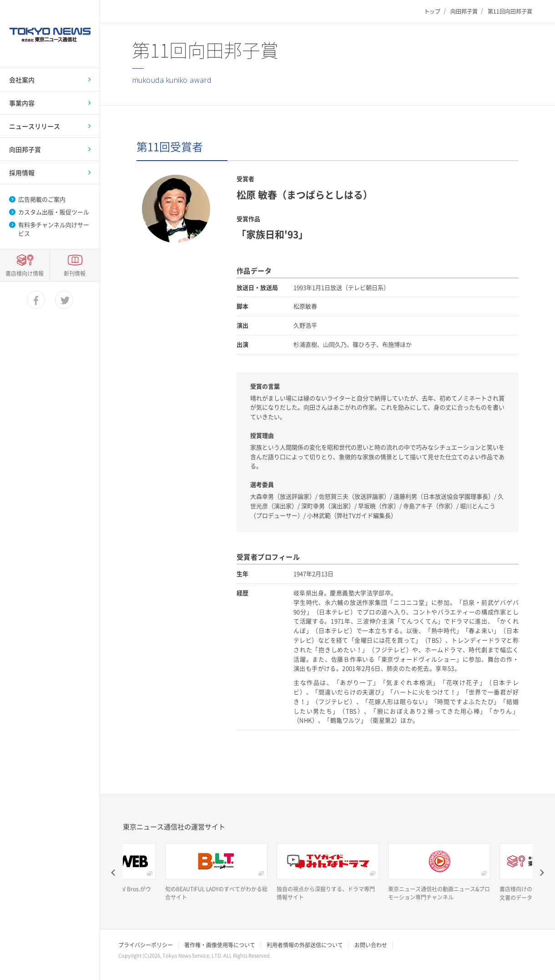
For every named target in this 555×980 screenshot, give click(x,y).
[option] (216, 872)
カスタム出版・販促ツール (54, 212)
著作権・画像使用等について (220, 945)
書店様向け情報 (25, 931)
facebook (36, 958)
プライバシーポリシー (146, 945)
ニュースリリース (35, 126)
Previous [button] (114, 873)
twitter (65, 958)
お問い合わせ (371, 945)
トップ (432, 11)
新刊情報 (75, 931)
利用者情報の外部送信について (305, 945)
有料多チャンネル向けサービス (54, 229)
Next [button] (541, 873)
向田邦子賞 (464, 11)
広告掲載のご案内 (42, 199)
